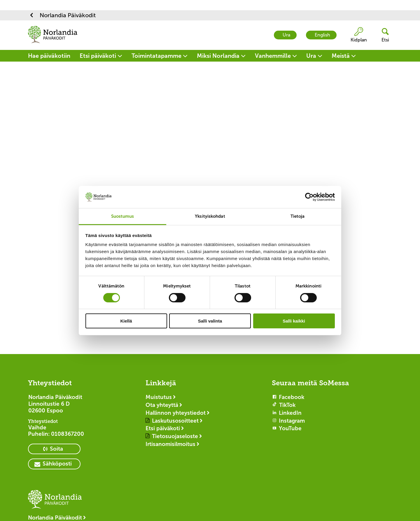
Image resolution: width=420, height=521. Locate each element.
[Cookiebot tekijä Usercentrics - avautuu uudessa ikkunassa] (309, 197)
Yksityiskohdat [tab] (210, 216)
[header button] (383, 35)
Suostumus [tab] (123, 216)
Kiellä (126, 321)
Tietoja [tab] (298, 216)
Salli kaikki (294, 321)
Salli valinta (210, 321)
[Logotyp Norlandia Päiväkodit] (57, 502)
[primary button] (54, 449)
